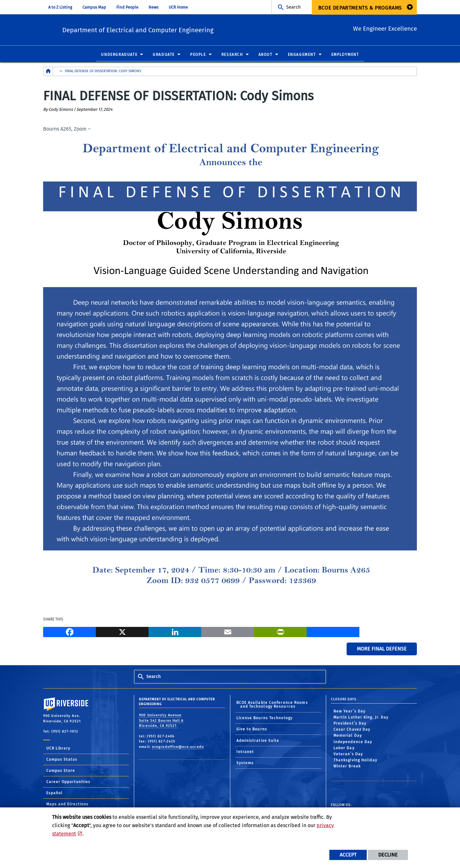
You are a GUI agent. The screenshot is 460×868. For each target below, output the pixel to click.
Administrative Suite (258, 741)
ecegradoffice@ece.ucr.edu (178, 747)
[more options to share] (333, 632)
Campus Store (61, 771)
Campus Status (62, 760)
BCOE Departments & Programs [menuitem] (360, 8)
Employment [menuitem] (345, 55)
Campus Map (94, 7)
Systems (245, 763)
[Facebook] (69, 632)
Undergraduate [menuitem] (119, 55)
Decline (388, 855)
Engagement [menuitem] (302, 55)
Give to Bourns (252, 729)
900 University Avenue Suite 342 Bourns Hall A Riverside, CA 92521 (161, 721)
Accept (348, 855)
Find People (127, 7)
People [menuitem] (198, 55)
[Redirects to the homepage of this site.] (48, 72)
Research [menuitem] (232, 55)
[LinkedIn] (175, 632)
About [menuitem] (265, 55)
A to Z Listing (60, 7)
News (153, 7)
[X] (122, 632)
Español (54, 793)
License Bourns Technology (265, 718)
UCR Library (58, 749)
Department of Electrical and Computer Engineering (176, 29)
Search (293, 7)
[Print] (280, 632)
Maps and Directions (67, 804)
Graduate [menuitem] (164, 55)
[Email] (228, 632)
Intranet (245, 752)
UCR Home (178, 7)
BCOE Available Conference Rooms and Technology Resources (272, 705)
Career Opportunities (68, 782)
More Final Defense (382, 649)
